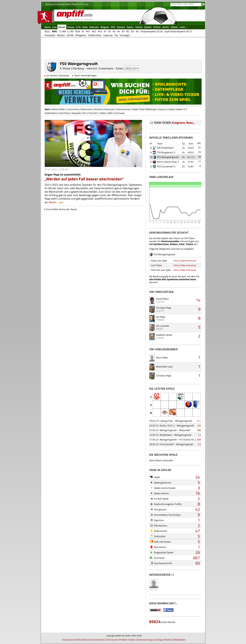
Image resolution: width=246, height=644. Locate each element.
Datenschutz (88, 640)
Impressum (68, 640)
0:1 (199, 421)
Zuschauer (119, 113)
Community (73, 109)
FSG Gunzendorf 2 (166, 166)
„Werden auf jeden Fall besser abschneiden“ (84, 179)
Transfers (93, 113)
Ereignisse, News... (184, 123)
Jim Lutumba (163, 326)
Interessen (109, 109)
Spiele (171, 109)
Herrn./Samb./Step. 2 (168, 162)
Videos (103, 113)
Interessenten (124, 109)
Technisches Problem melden (121, 640)
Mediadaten (180, 640)
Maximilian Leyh (164, 366)
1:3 (199, 435)
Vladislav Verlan (164, 335)
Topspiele (76, 113)
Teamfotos (64, 113)
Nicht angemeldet (62, 4)
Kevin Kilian (162, 357)
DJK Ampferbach (165, 148)
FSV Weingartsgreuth (168, 157)
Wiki (110, 113)
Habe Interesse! (188, 261)
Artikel (55, 109)
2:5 (199, 430)
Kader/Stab (138, 109)
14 (198, 300)
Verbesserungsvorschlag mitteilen (155, 640)
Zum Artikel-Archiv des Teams (62, 209)
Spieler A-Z (182, 109)
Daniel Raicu (162, 299)
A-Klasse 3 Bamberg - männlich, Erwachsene (86, 68)
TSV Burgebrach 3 (166, 152)
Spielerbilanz (51, 113)
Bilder (62, 109)
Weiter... (53, 202)
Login (86, 4)
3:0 (199, 425)
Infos (176, 261)
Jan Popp (161, 317)
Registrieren (77, 4)
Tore (85, 113)
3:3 (199, 439)
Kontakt (100, 640)
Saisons (163, 109)
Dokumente (86, 109)
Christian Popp (164, 308)
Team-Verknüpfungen (85, 75)
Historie (98, 109)
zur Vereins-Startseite (58, 75)
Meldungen (151, 109)
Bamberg (49, 4)
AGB (78, 640)
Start (47, 109)
